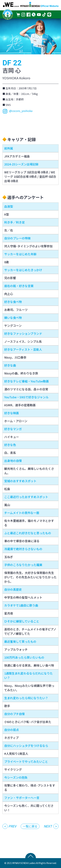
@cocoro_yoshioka (17, 111)
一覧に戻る (30, 826)
